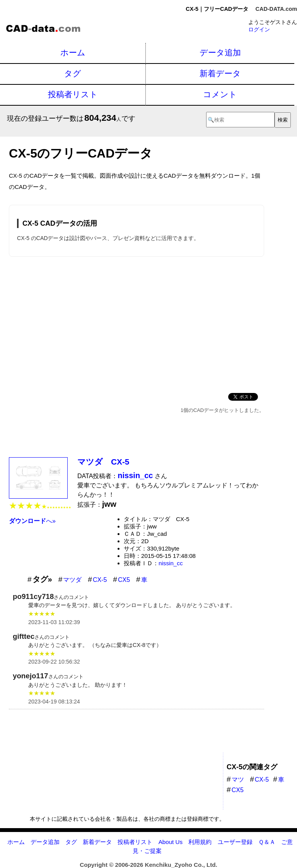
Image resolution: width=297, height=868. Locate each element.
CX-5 (100, 580)
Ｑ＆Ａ (267, 842)
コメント (220, 94)
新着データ (220, 73)
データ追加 (220, 52)
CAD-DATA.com (276, 9)
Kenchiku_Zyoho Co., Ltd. (181, 865)
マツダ (72, 580)
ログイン (259, 29)
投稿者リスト (73, 94)
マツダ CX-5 (103, 462)
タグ (73, 73)
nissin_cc (171, 563)
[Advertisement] (137, 323)
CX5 (124, 580)
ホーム (73, 52)
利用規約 (200, 842)
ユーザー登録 (235, 842)
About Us (171, 842)
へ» (32, 521)
